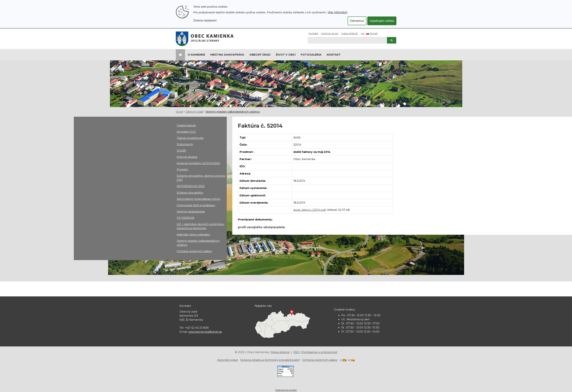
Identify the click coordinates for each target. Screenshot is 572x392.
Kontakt (313, 33)
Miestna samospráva (227, 55)
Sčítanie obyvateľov (190, 193)
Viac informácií (338, 12)
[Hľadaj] (347, 40)
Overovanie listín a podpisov (196, 205)
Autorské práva (228, 360)
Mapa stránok (350, 33)
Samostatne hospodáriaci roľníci (198, 199)
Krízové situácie (187, 157)
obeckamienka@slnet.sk (205, 332)
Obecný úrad (260, 55)
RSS (363, 33)
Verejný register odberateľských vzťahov (233, 112)
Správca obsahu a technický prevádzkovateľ (270, 360)
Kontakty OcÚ (186, 132)
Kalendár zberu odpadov (193, 235)
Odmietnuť (357, 21)
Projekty (182, 170)
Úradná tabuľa (186, 125)
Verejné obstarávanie (191, 212)
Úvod (179, 112)
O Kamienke (196, 55)
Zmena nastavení (205, 20)
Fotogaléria (311, 55)
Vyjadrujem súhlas (382, 21)
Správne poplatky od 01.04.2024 (198, 163)
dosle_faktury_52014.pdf (309, 210)
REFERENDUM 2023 (191, 186)
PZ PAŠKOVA (186, 218)
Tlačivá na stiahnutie (190, 138)
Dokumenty (185, 144)
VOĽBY (181, 151)
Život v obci (286, 55)
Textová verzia (330, 33)
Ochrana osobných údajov (194, 251)
